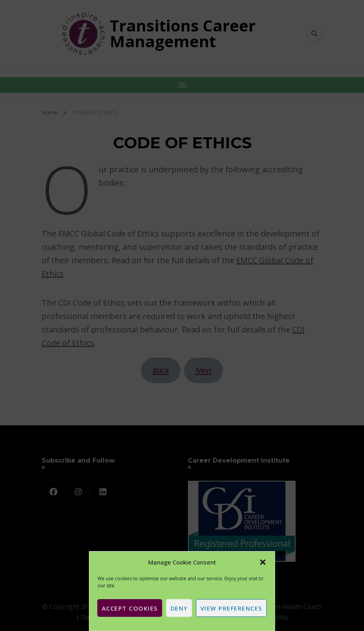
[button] (263, 562)
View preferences (232, 608)
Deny (179, 608)
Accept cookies (130, 608)
